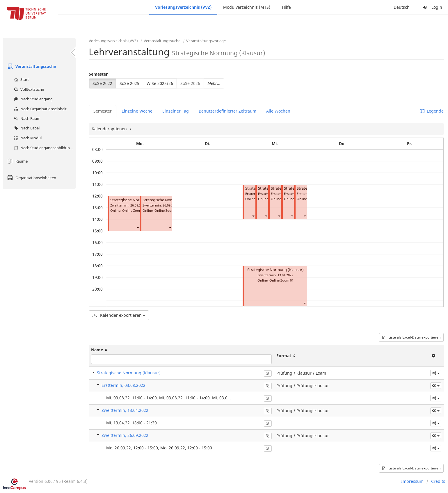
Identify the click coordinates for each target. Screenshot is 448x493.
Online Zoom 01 (281, 280)
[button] (138, 227)
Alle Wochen (278, 111)
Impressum (412, 481)
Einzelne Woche (137, 111)
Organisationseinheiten (31, 178)
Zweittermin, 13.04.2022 (125, 410)
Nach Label (26, 128)
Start (21, 79)
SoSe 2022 (102, 83)
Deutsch (402, 7)
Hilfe (286, 7)
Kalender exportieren (119, 315)
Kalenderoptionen (110, 129)
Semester (98, 74)
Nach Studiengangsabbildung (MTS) (44, 148)
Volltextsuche (28, 89)
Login (432, 7)
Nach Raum (26, 118)
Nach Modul (27, 138)
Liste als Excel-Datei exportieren (411, 337)
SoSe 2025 (129, 83)
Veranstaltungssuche (31, 66)
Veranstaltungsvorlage (206, 41)
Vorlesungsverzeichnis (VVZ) (183, 7)
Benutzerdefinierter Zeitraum (227, 111)
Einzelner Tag (176, 111)
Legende (432, 111)
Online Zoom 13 (167, 210)
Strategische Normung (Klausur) (138, 200)
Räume (17, 161)
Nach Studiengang (33, 99)
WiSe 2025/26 (160, 83)
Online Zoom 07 (134, 210)
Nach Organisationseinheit (40, 109)
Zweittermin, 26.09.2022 (125, 435)
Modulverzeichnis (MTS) (247, 7)
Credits (438, 481)
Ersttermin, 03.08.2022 (123, 385)
